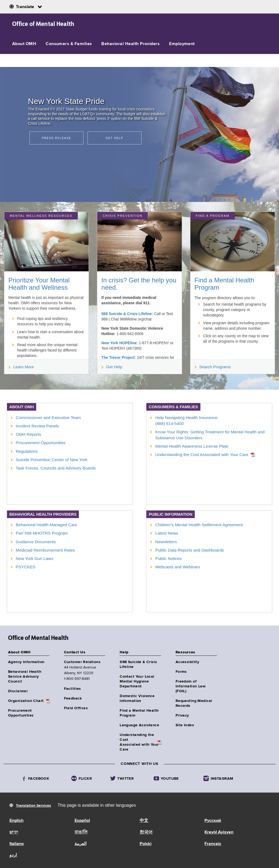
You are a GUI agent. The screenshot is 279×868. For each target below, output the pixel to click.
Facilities (73, 689)
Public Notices (169, 558)
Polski (146, 844)
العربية (80, 844)
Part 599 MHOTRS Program (42, 533)
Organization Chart (26, 701)
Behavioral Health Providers (130, 44)
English (16, 821)
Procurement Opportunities (41, 443)
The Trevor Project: (119, 357)
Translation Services (33, 806)
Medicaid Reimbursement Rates (45, 550)
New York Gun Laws (34, 558)
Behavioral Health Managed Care (46, 525)
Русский (213, 821)
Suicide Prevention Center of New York (51, 460)
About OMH (24, 44)
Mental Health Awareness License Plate (192, 446)
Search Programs (213, 367)
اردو (13, 855)
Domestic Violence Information (137, 698)
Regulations (27, 451)
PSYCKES (26, 567)
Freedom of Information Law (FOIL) (191, 686)
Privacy (182, 715)
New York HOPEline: (120, 343)
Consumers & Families (69, 44)
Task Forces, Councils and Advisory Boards (56, 468)
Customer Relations (82, 662)
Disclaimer (18, 691)
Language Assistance (139, 725)
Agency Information (26, 662)
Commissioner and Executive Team (48, 418)
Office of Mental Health (43, 24)
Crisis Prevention (122, 216)
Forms (181, 672)
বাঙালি (81, 832)
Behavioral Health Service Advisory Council (25, 677)
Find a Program (213, 216)
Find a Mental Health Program (224, 284)
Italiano (17, 844)
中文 (144, 821)
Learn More (21, 367)
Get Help (114, 138)
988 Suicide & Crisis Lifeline (138, 664)
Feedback (73, 698)
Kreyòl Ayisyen (219, 832)
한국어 (146, 832)
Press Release (57, 138)
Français (213, 844)
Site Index (185, 725)
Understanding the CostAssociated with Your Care (139, 742)
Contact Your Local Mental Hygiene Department (137, 681)
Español (82, 821)
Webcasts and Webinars (178, 567)
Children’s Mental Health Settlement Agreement (199, 525)
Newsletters (166, 542)
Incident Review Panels (37, 426)
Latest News (167, 533)
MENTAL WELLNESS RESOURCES (41, 216)
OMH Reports (28, 434)
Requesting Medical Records (194, 703)
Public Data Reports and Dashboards (190, 550)
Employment (182, 44)
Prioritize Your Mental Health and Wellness (39, 284)
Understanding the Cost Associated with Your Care (202, 455)
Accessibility (187, 662)
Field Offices (76, 708)
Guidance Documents (36, 542)
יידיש (14, 832)
